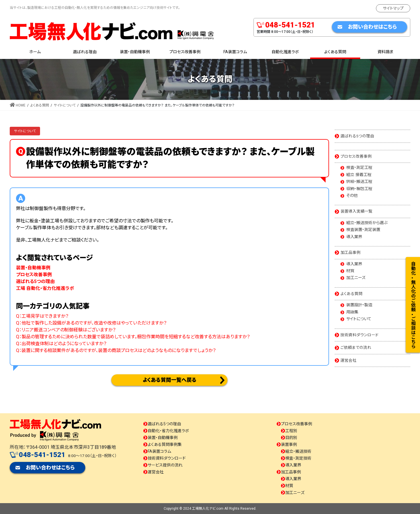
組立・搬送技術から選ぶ (367, 223)
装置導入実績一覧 (356, 211)
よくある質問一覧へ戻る (170, 380)
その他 (352, 196)
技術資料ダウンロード (359, 335)
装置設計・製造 (359, 305)
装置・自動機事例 (163, 438)
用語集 (352, 312)
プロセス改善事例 (356, 156)
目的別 (291, 438)
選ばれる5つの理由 (357, 136)
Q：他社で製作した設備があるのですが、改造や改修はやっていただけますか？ (91, 323)
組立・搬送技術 (298, 451)
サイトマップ (393, 8)
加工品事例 (350, 252)
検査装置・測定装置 (363, 230)
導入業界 (354, 237)
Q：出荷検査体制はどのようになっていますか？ (61, 344)
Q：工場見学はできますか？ (42, 316)
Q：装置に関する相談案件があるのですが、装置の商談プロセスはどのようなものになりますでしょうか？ (116, 350)
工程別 (291, 431)
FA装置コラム (159, 451)
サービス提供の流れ (165, 465)
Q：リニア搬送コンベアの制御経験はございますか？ (66, 330)
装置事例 (289, 444)
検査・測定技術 (298, 458)
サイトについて (25, 131)
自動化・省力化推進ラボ (168, 431)
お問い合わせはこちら (372, 27)
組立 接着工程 (359, 175)
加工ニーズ (356, 278)
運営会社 (348, 360)
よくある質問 (351, 294)
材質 (350, 271)
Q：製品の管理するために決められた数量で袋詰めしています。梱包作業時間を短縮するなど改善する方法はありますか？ (133, 337)
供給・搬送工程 (359, 182)
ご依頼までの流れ (356, 347)
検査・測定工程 (359, 168)
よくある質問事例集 (165, 444)
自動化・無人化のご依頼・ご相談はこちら (413, 305)
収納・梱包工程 (359, 189)
